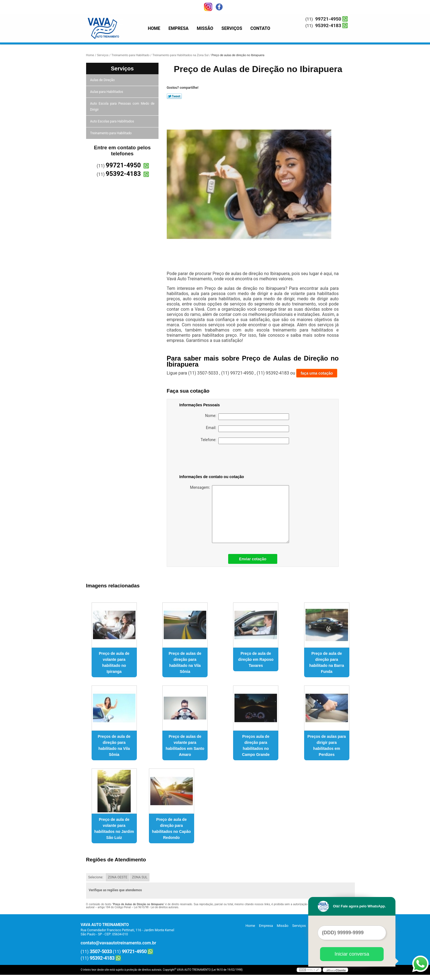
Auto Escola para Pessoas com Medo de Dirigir (122, 107)
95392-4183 (328, 25)
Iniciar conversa (352, 954)
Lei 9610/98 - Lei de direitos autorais (156, 907)
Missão (205, 28)
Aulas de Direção (103, 80)
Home (154, 28)
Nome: (247, 417)
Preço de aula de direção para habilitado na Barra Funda (327, 662)
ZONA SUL (140, 877)
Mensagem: (240, 514)
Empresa (178, 28)
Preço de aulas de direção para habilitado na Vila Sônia (185, 662)
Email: (247, 429)
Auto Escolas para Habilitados (113, 121)
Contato (260, 28)
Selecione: (96, 877)
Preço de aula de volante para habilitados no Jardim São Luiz (114, 828)
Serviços (232, 28)
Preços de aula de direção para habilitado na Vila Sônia (114, 745)
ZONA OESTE (118, 877)
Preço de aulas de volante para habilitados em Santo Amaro (185, 745)
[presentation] (214, 460)
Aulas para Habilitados (107, 92)
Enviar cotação (253, 559)
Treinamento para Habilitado (111, 133)
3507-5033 (101, 951)
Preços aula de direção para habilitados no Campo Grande (256, 745)
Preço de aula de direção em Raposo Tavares (256, 659)
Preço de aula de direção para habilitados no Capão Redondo (171, 828)
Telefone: (245, 441)
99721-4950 (328, 19)
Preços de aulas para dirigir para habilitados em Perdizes (327, 745)
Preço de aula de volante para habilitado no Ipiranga (114, 662)
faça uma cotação (317, 373)
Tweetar (174, 96)
